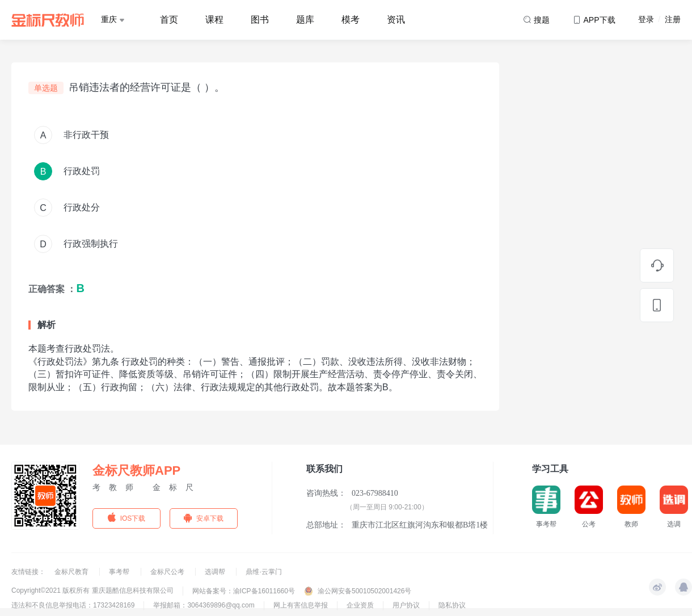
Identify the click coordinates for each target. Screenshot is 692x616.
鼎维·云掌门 (263, 572)
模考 (351, 20)
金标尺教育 (72, 572)
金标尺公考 (168, 572)
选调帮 (216, 572)
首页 (169, 20)
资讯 (396, 20)
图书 (260, 20)
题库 (305, 20)
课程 (214, 20)
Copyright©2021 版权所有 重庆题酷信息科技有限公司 (92, 590)
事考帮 (120, 572)
